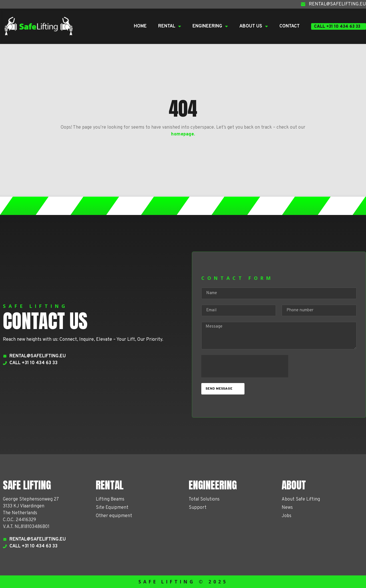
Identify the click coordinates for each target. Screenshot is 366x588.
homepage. (183, 134)
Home (140, 26)
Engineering (210, 26)
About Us (254, 26)
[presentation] (245, 366)
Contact (290, 26)
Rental (170, 26)
